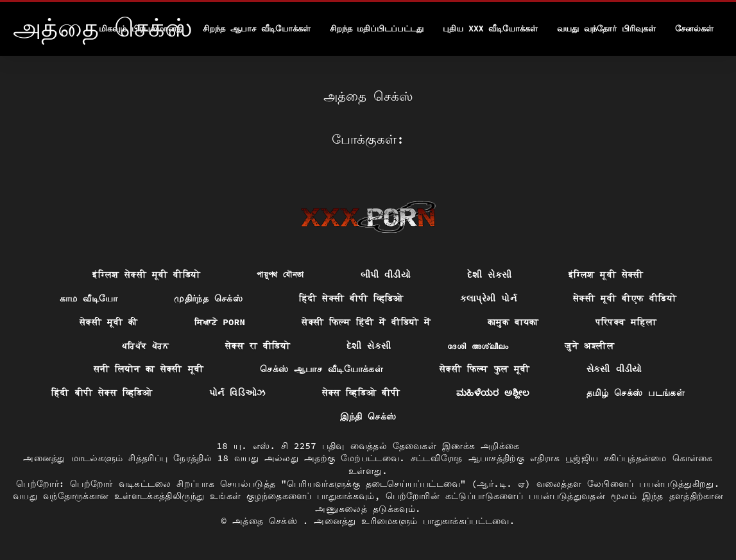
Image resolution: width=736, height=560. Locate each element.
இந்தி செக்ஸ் (368, 416)
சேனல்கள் (694, 29)
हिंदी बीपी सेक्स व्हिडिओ (102, 393)
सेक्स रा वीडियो (258, 346)
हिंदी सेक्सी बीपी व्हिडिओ (351, 298)
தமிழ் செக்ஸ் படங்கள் (636, 393)
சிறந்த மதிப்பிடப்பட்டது (377, 29)
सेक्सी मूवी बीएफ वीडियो (625, 298)
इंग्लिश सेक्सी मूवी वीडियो (146, 275)
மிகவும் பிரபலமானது (141, 29)
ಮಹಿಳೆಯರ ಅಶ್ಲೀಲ (493, 393)
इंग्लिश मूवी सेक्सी (606, 275)
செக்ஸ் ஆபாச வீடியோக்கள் (321, 369)
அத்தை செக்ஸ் (268, 521)
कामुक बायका (513, 322)
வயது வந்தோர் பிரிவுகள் (606, 29)
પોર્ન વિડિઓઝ (237, 393)
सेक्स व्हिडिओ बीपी (361, 393)
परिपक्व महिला (626, 322)
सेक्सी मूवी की (109, 322)
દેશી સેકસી (490, 275)
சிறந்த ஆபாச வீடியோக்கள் (257, 29)
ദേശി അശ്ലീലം (478, 346)
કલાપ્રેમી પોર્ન (488, 298)
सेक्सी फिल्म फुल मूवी (485, 369)
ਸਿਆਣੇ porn (220, 322)
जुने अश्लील (589, 346)
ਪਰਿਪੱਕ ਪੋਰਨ (145, 346)
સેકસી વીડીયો (614, 369)
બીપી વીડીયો (386, 275)
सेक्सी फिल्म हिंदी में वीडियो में (366, 322)
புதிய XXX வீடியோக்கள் (490, 29)
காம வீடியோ (89, 298)
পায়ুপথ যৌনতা (280, 275)
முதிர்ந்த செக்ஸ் (208, 298)
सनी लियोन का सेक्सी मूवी (149, 369)
